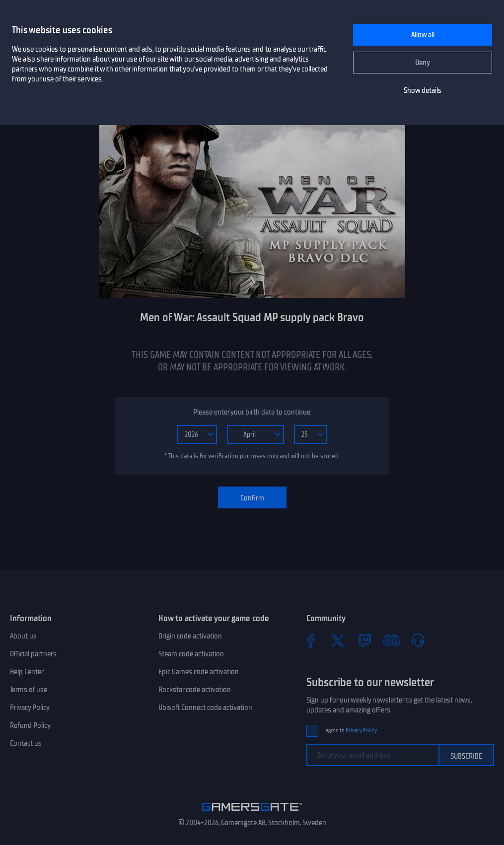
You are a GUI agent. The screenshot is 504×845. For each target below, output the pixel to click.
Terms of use (29, 690)
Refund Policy (30, 725)
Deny (423, 63)
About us (23, 636)
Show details (423, 90)
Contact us (26, 743)
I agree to (350, 731)
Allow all (423, 35)
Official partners (33, 654)
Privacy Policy (30, 707)
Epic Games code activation (199, 672)
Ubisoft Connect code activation (205, 707)
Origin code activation (190, 636)
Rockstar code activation (195, 690)
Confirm (252, 498)
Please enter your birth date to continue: (252, 412)
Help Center (27, 672)
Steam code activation (191, 654)
